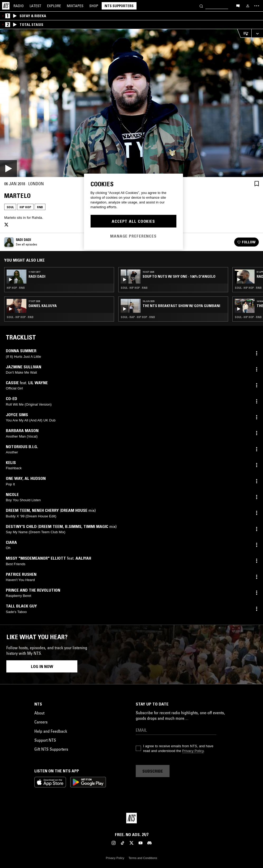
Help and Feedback (51, 731)
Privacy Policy (193, 751)
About (39, 713)
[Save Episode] (257, 184)
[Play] (131, 103)
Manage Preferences (133, 236)
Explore (54, 6)
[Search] (201, 6)
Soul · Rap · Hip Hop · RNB (138, 317)
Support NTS (45, 740)
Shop (94, 6)
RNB (40, 207)
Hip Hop (25, 207)
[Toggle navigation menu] (257, 6)
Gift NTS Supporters (51, 749)
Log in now (42, 666)
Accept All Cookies (133, 221)
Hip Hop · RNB (16, 288)
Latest (35, 6)
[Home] (6, 6)
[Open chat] (238, 6)
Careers (41, 722)
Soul (10, 207)
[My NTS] (248, 6)
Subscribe (153, 771)
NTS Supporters (119, 6)
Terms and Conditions (143, 858)
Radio (19, 6)
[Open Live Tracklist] (244, 33)
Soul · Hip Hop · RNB (20, 317)
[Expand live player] (257, 33)
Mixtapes (75, 6)
